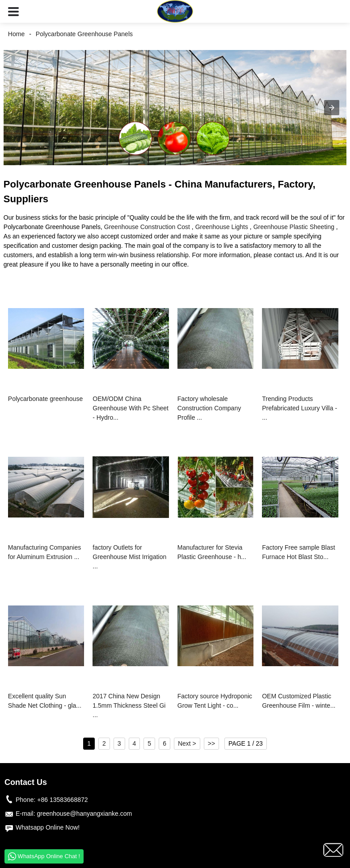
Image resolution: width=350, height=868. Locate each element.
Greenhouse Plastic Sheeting (294, 227)
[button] (13, 11)
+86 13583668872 (62, 800)
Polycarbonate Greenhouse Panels (84, 34)
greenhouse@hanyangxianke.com (84, 814)
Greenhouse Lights (222, 227)
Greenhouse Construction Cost (147, 227)
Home (16, 34)
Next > (187, 743)
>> (211, 743)
